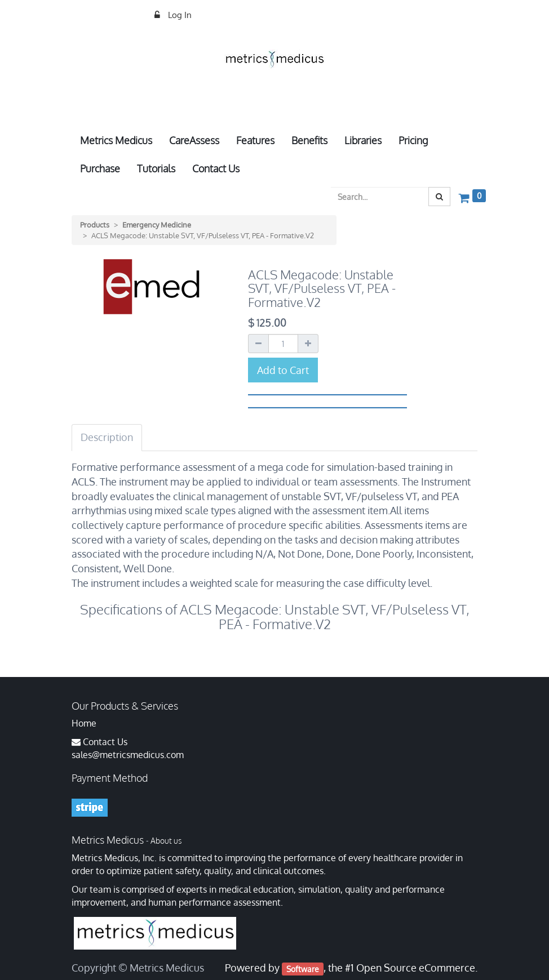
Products (95, 225)
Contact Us (105, 742)
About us (166, 841)
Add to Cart (283, 370)
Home (84, 723)
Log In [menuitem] (179, 15)
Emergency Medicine (157, 225)
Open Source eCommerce (416, 968)
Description (107, 437)
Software (303, 968)
